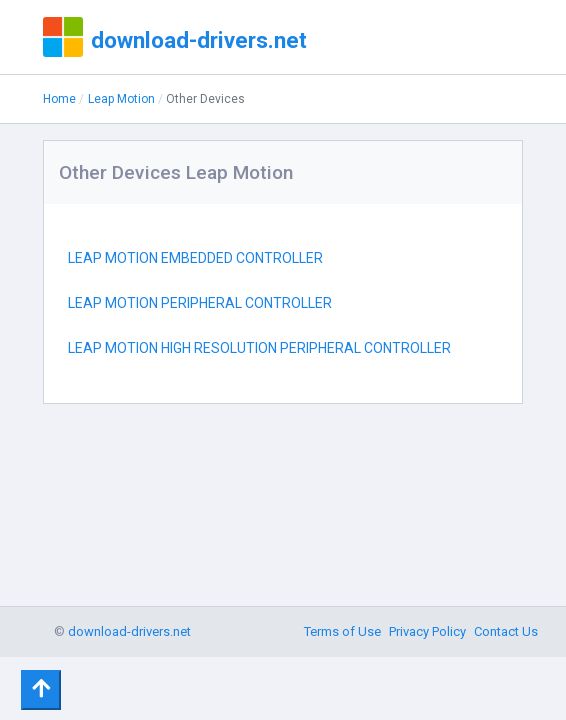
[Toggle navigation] (41, 690)
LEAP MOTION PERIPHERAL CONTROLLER (200, 303)
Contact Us (506, 631)
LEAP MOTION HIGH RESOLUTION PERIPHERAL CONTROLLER (259, 348)
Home (59, 99)
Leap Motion (121, 99)
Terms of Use (342, 631)
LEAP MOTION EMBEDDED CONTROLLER (195, 258)
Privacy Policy (427, 631)
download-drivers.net (199, 40)
